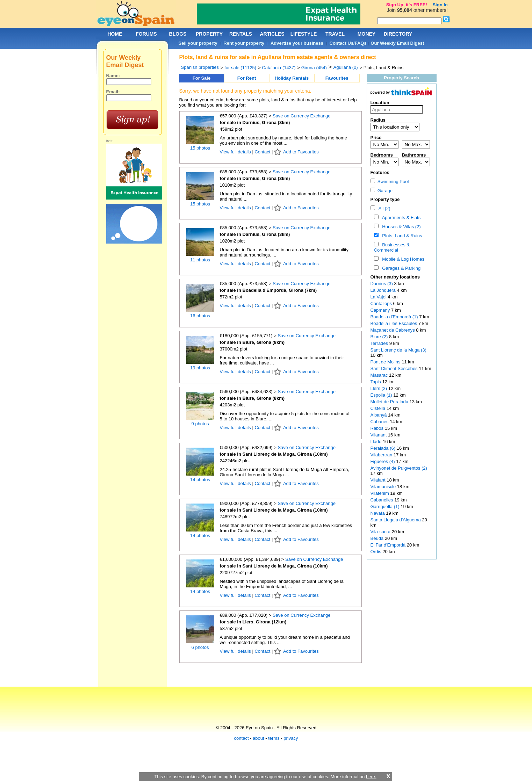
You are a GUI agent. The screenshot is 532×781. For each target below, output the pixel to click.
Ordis (377, 552)
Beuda (378, 538)
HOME (115, 34)
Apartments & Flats (400, 218)
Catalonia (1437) (279, 68)
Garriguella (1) (385, 507)
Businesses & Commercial (392, 247)
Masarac (380, 375)
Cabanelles (383, 500)
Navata (378, 513)
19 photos (200, 368)
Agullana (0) (346, 67)
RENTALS (241, 34)
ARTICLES (272, 34)
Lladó (377, 442)
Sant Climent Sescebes (395, 368)
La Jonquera (384, 290)
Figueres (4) (383, 461)
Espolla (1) (381, 395)
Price (376, 138)
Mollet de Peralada (390, 402)
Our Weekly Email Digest (397, 43)
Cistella (379, 408)
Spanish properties (200, 67)
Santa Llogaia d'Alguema (396, 520)
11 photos (200, 260)
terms (274, 738)
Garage (382, 191)
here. (371, 777)
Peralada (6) (383, 448)
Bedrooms (382, 155)
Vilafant (379, 480)
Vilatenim (380, 493)
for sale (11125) (240, 68)
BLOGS (178, 34)
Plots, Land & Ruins (401, 236)
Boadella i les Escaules (394, 323)
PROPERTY (209, 34)
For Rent (247, 78)
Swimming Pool (390, 182)
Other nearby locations (395, 277)
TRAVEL (335, 34)
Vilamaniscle (384, 487)
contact (242, 738)
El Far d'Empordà (389, 545)
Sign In (440, 5)
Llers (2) (379, 388)
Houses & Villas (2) (400, 227)
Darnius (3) (382, 284)
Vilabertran (382, 455)
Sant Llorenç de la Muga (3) (398, 350)
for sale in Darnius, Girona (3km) (255, 122)
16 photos (200, 316)
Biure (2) (379, 337)
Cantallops (382, 303)
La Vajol (379, 297)
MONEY (366, 34)
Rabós (378, 428)
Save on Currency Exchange (301, 116)
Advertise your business (297, 43)
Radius (378, 120)
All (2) (383, 208)
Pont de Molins (386, 362)
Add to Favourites (301, 152)
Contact (262, 152)
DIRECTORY (398, 34)
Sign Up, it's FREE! (407, 5)
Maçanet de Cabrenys (393, 330)
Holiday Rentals (292, 78)
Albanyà (379, 415)
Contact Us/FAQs (348, 43)
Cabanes (380, 422)
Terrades (380, 343)
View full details (236, 152)
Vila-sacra (381, 532)
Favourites (337, 78)
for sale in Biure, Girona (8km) (252, 342)
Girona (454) (314, 68)
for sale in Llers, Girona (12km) (253, 622)
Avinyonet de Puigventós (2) (399, 468)
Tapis (376, 382)
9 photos (200, 424)
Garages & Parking (400, 268)
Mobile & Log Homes (402, 259)
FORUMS (146, 34)
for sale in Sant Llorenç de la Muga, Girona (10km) (274, 454)
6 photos (200, 647)
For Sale (202, 78)
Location (380, 103)
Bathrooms (414, 155)
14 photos (200, 480)
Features (380, 172)
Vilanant (379, 435)
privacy (291, 738)
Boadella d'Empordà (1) (394, 317)
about (258, 738)
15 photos (200, 148)
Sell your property (198, 43)
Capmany (381, 310)
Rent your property (244, 43)
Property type (385, 199)
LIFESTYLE (304, 34)
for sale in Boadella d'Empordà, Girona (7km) (268, 290)
